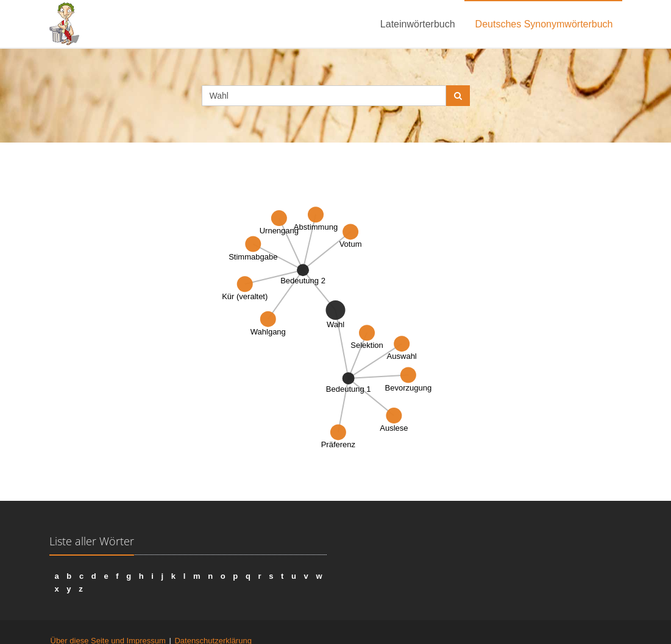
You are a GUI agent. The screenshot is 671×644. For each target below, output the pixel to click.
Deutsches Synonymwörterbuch (544, 24)
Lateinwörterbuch (418, 24)
